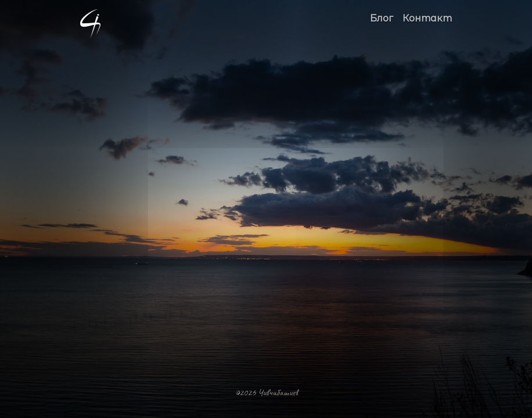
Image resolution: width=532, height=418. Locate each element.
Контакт (427, 18)
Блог (382, 18)
